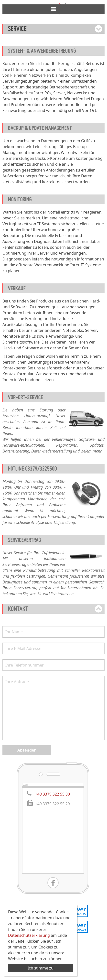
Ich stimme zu (41, 968)
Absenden (27, 785)
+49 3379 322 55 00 (53, 829)
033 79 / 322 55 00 (53, 28)
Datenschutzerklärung (29, 935)
